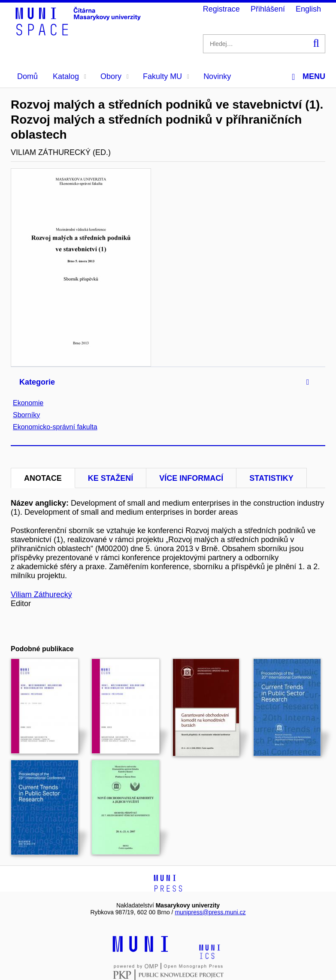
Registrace (221, 9)
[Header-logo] (79, 33)
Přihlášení (268, 9)
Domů (27, 76)
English (308, 9)
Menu (309, 77)
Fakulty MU (166, 76)
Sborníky (26, 415)
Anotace (43, 478)
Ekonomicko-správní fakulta (55, 427)
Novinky (217, 76)
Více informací (191, 478)
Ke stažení (111, 478)
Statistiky (271, 478)
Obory (115, 76)
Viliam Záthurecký (41, 595)
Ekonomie (28, 403)
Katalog (70, 76)
